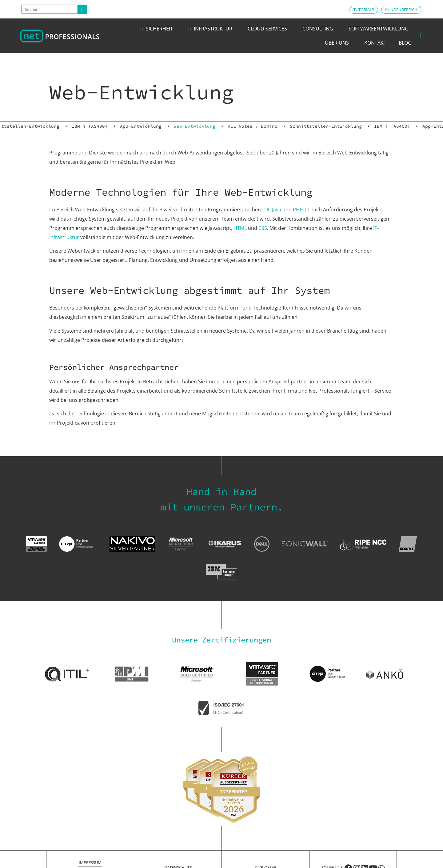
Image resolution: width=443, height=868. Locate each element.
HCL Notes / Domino (253, 126)
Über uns (338, 43)
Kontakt (375, 43)
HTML (240, 228)
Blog (405, 43)
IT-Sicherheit (158, 29)
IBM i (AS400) (90, 126)
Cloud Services (269, 29)
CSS (263, 228)
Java (277, 210)
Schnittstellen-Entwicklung (326, 126)
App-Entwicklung (141, 126)
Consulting (319, 29)
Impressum (90, 862)
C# (266, 210)
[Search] (82, 9)
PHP (298, 210)
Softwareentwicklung (380, 29)
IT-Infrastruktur (212, 29)
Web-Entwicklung (195, 126)
